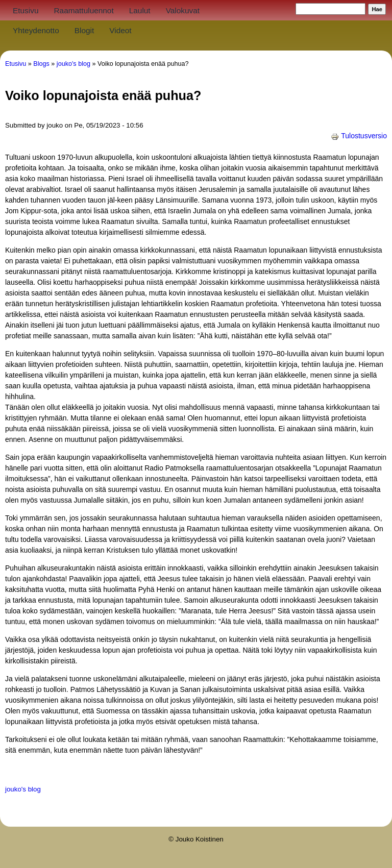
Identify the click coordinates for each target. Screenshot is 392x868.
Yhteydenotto (36, 30)
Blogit (84, 30)
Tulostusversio (359, 136)
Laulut (140, 10)
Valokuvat (183, 10)
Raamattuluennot (83, 10)
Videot (120, 30)
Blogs (41, 64)
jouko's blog (73, 64)
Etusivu (26, 10)
